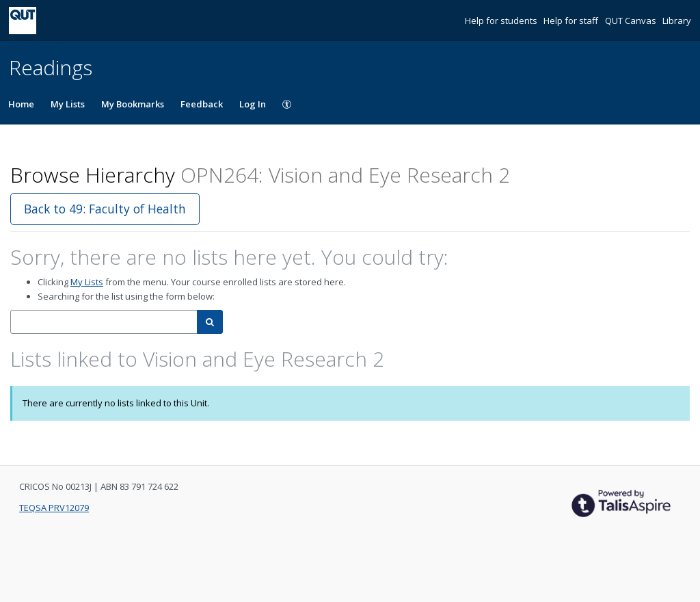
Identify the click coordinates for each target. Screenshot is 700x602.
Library (677, 21)
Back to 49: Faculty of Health (105, 209)
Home (21, 104)
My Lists (68, 104)
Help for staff (572, 21)
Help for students (502, 21)
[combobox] (104, 322)
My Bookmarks (133, 104)
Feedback (202, 104)
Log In (253, 104)
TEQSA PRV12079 (54, 508)
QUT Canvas (632, 21)
